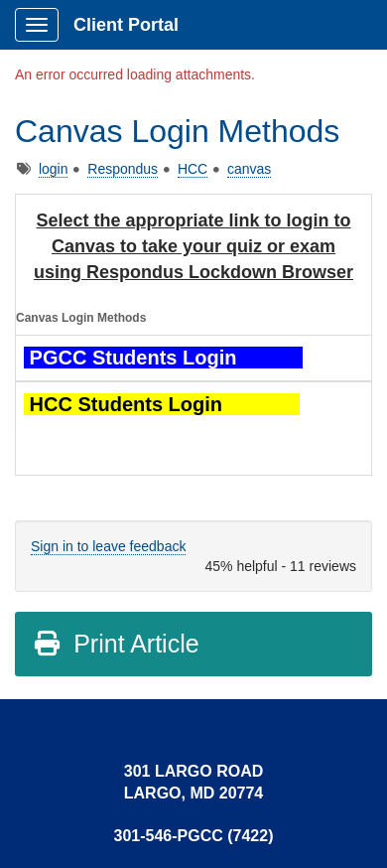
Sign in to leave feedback (108, 546)
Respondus (123, 169)
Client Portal (126, 25)
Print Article (116, 644)
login (54, 169)
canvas (249, 169)
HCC (193, 169)
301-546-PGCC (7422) (194, 836)
